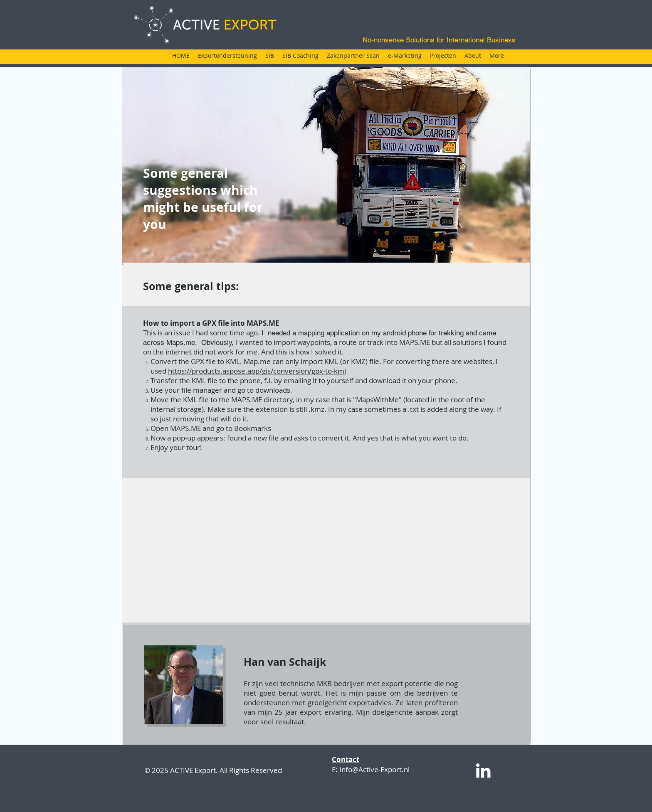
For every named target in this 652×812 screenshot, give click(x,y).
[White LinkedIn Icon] (483, 770)
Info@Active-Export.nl (374, 769)
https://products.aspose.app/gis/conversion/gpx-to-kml (257, 371)
